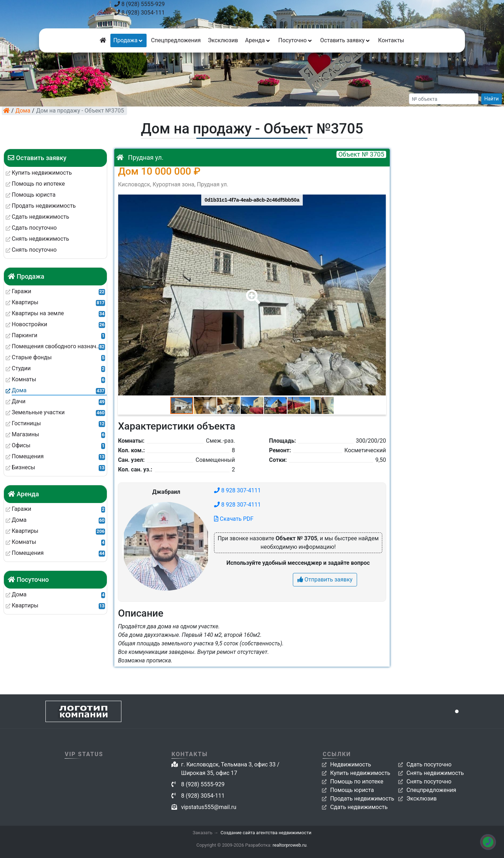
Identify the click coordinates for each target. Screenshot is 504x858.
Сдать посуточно (429, 764)
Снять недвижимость (435, 773)
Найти (492, 99)
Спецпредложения (176, 40)
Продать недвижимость (362, 799)
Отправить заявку (325, 580)
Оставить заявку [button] (346, 40)
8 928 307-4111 (237, 490)
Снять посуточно (429, 782)
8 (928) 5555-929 (139, 4)
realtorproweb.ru (289, 845)
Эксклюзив (223, 40)
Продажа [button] (128, 40)
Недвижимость (350, 764)
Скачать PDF (234, 519)
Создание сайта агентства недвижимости (266, 833)
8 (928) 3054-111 (139, 13)
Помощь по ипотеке (357, 782)
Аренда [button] (258, 40)
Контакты (391, 40)
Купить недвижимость (360, 773)
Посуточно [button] (296, 40)
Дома (23, 111)
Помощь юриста (352, 790)
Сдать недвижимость (359, 807)
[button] (252, 292)
